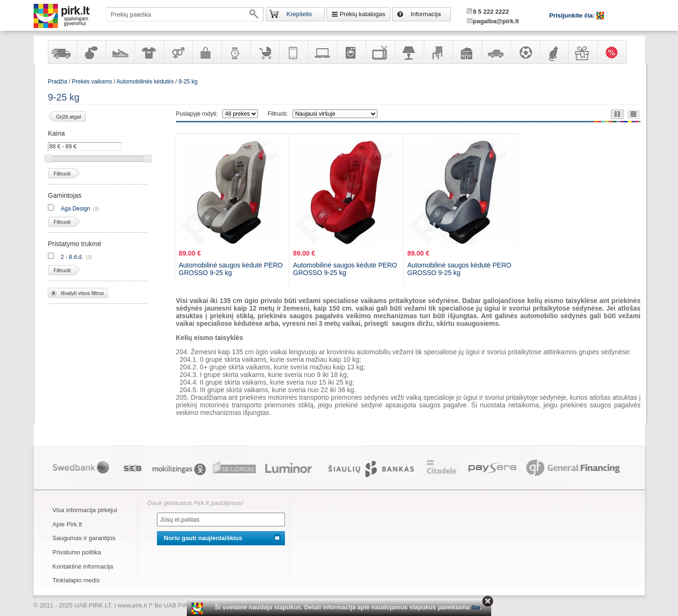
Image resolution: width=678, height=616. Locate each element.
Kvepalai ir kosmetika (91, 52)
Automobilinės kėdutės (145, 82)
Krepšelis (299, 14)
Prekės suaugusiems (178, 52)
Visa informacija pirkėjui (85, 510)
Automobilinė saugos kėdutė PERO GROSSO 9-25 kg (231, 269)
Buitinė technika (351, 52)
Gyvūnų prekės (554, 52)
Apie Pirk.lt (67, 524)
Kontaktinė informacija (83, 566)
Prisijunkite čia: (573, 15)
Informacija (426, 14)
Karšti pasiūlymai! (615, 52)
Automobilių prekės (496, 52)
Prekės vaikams (265, 52)
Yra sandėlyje (62, 52)
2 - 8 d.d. (72, 257)
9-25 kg (188, 82)
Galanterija (207, 52)
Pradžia (58, 82)
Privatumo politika (77, 552)
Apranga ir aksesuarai (149, 52)
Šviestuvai (409, 52)
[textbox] (185, 14)
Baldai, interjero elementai (438, 52)
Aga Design (75, 209)
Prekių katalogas (362, 14)
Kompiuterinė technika (322, 52)
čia (476, 607)
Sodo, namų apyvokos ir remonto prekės (467, 52)
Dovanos (583, 52)
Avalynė (120, 52)
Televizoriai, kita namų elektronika (380, 52)
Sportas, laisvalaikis (525, 52)
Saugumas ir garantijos (84, 538)
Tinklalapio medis (76, 580)
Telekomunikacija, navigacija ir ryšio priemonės (293, 52)
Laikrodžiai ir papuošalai (236, 52)
